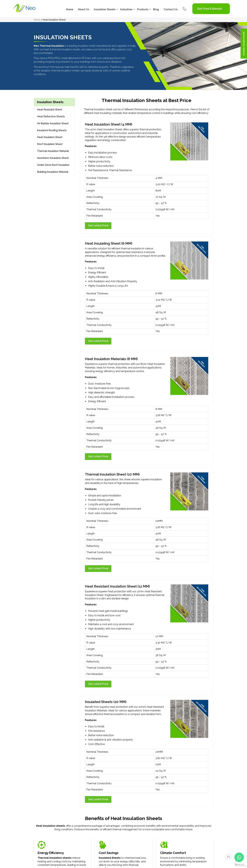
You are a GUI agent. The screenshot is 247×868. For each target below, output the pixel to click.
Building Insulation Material (53, 172)
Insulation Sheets (105, 9)
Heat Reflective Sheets (51, 116)
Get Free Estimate (210, 9)
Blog (156, 9)
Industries (126, 9)
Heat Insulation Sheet (50, 137)
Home (70, 9)
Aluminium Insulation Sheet (53, 158)
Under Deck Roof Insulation (53, 165)
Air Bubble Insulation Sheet (53, 123)
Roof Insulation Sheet (50, 144)
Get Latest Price (98, 225)
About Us (83, 9)
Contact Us (171, 9)
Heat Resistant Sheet (50, 110)
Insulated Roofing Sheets (52, 130)
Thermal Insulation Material (53, 151)
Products (143, 9)
